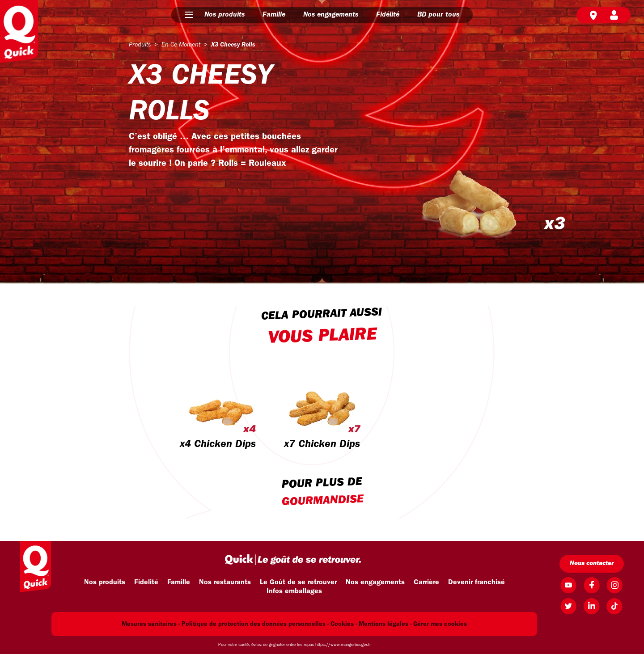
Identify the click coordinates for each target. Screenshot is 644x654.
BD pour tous (438, 15)
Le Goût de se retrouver (298, 582)
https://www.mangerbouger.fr (343, 645)
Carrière (426, 582)
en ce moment (181, 45)
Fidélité (388, 15)
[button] (189, 15)
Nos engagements (331, 15)
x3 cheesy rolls (233, 45)
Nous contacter (592, 563)
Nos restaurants (225, 582)
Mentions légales (383, 624)
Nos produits (225, 15)
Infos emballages (294, 591)
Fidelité (146, 582)
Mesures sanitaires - (151, 624)
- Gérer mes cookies (439, 624)
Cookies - (344, 624)
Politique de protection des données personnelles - (255, 624)
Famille (274, 15)
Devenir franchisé (477, 582)
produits (140, 45)
